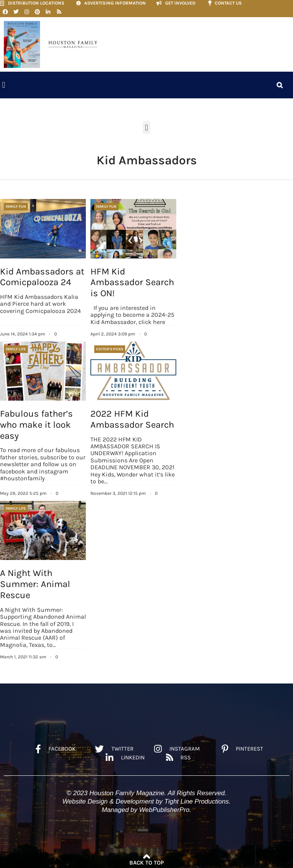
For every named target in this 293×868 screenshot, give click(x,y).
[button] (4, 84)
